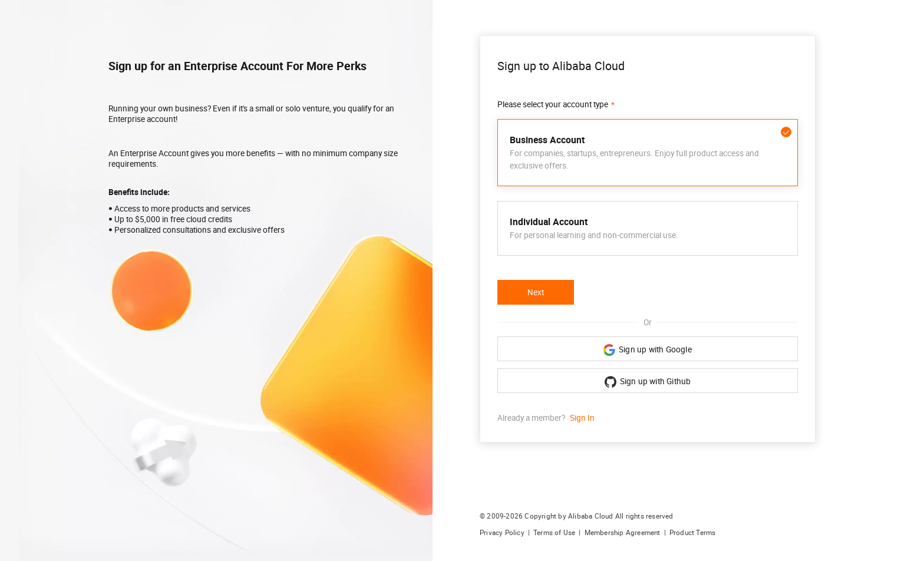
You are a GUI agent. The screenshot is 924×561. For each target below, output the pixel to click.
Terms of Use (554, 533)
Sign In (582, 418)
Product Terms (693, 533)
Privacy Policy (502, 533)
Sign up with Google (648, 350)
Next (536, 292)
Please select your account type (553, 104)
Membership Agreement (623, 533)
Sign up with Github (648, 382)
